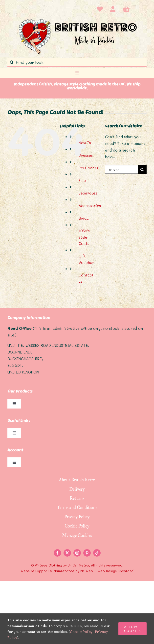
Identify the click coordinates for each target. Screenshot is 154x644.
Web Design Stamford (116, 571)
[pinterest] (87, 553)
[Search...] (121, 169)
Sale (82, 180)
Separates (88, 193)
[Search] (12, 62)
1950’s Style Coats (84, 237)
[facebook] (57, 553)
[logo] (77, 19)
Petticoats (88, 168)
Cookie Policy (81, 632)
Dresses (86, 155)
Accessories (90, 206)
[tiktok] (97, 553)
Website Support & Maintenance (48, 571)
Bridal (84, 218)
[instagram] (77, 553)
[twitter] (67, 553)
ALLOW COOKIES (132, 629)
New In (85, 143)
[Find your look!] (77, 62)
